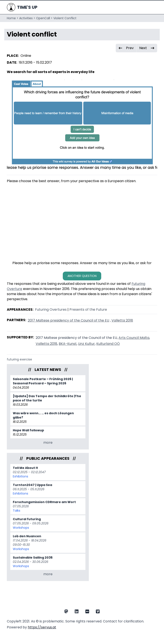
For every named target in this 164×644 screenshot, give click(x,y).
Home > (13, 18)
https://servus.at (42, 627)
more (48, 443)
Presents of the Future (88, 310)
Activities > (27, 18)
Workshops (21, 528)
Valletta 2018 (122, 320)
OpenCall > (44, 18)
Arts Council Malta (134, 338)
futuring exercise (19, 359)
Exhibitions (20, 476)
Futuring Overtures (51, 310)
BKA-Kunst (68, 344)
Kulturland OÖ (108, 344)
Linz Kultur (86, 344)
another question (82, 276)
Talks (17, 511)
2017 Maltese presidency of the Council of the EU (68, 320)
